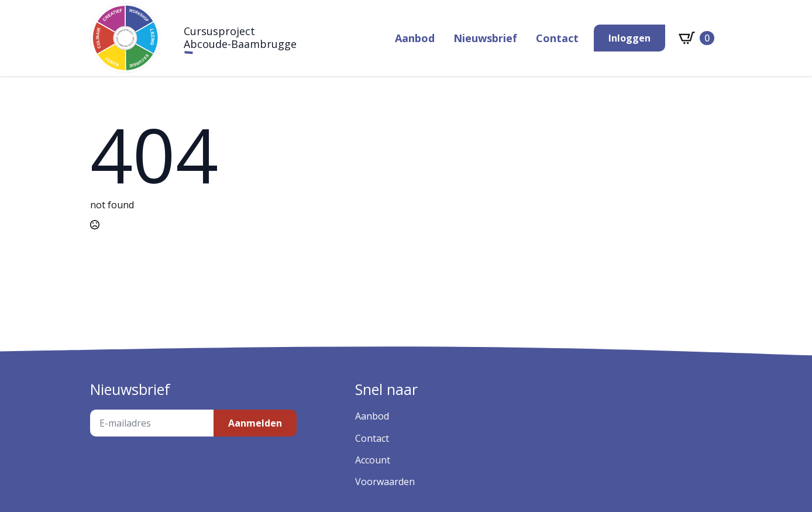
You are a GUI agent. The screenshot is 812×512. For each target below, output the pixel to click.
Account (373, 460)
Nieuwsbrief (485, 38)
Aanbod (415, 38)
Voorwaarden (385, 482)
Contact (557, 38)
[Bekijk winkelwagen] (696, 38)
